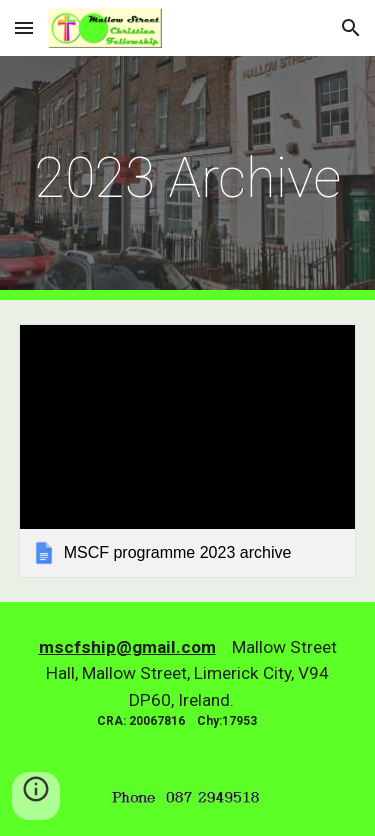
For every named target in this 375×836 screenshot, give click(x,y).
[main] (188, 178)
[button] (24, 27)
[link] (188, 450)
